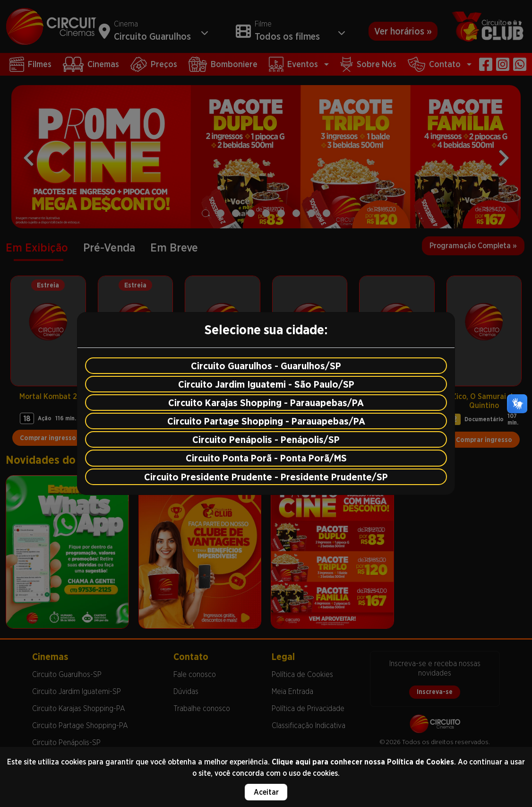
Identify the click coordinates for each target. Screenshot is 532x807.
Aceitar (266, 792)
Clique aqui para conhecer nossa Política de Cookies (363, 762)
